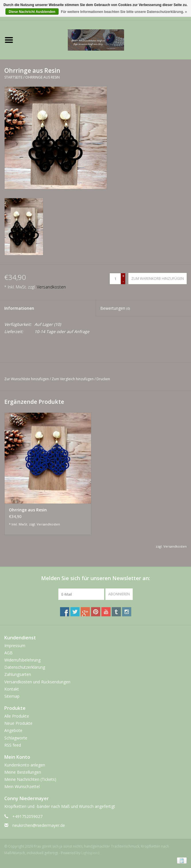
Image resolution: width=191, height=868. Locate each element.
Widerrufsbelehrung (22, 660)
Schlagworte (16, 738)
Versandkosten (51, 287)
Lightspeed (90, 853)
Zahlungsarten (18, 674)
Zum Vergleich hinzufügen (73, 379)
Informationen (19, 308)
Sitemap (12, 696)
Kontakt (12, 689)
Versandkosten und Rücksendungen (37, 682)
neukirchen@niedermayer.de (39, 825)
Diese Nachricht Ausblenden (32, 12)
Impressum (15, 646)
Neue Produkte (18, 723)
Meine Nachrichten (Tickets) (30, 779)
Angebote (13, 730)
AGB (8, 653)
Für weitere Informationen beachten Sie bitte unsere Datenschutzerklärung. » (124, 12)
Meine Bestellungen (23, 772)
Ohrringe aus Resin (43, 77)
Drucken (103, 379)
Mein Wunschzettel (22, 786)
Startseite (13, 77)
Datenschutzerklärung (25, 667)
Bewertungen (115, 308)
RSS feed (13, 745)
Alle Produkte (17, 716)
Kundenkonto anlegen (25, 765)
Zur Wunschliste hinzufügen (27, 379)
